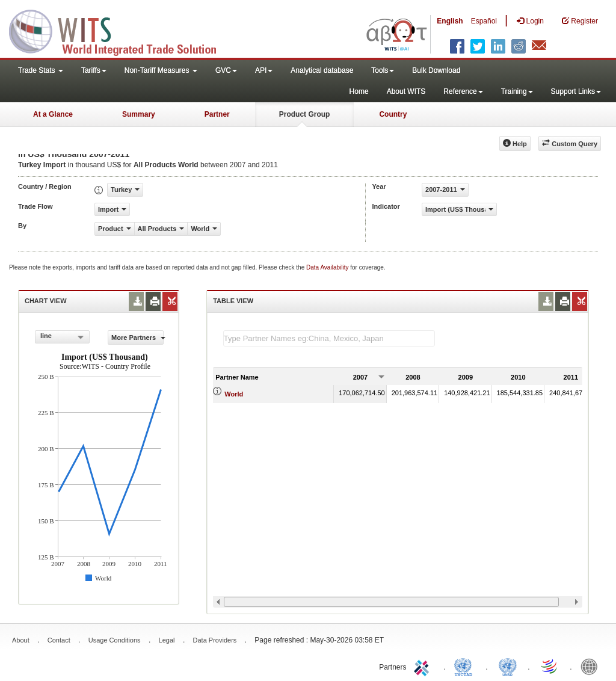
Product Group (305, 114)
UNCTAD (466, 666)
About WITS (406, 91)
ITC (423, 666)
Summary (139, 114)
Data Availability (328, 267)
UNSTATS (508, 666)
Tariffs (94, 70)
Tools (383, 70)
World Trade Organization (550, 666)
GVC (226, 70)
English (450, 21)
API (264, 70)
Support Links (576, 91)
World (234, 394)
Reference (463, 91)
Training (517, 91)
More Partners (137, 337)
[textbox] (329, 338)
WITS (120, 30)
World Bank (592, 666)
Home (359, 91)
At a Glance (53, 114)
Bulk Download (436, 70)
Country (393, 114)
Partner (217, 114)
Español (484, 21)
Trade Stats (41, 70)
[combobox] (62, 337)
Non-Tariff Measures (161, 70)
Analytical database (322, 70)
